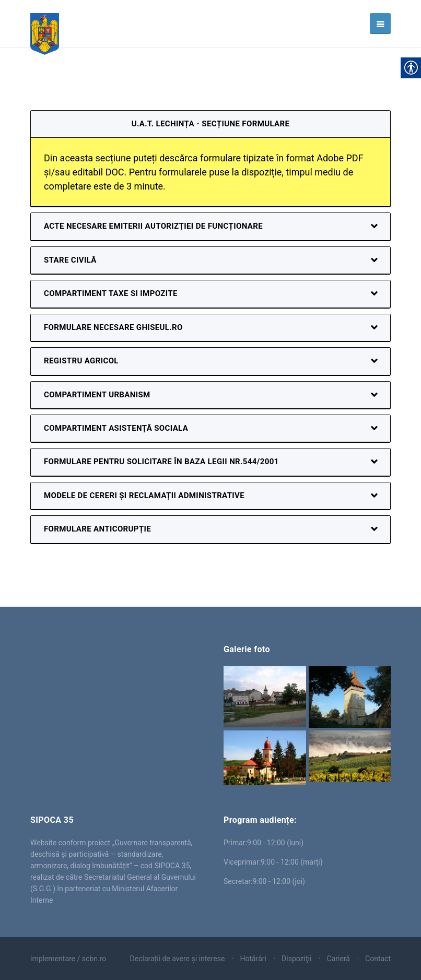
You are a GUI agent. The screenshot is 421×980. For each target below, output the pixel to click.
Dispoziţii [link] (296, 959)
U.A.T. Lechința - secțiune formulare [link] (211, 124)
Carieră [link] (338, 959)
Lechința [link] (114, 682)
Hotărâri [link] (253, 959)
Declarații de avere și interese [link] (178, 959)
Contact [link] (378, 959)
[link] (45, 23)
